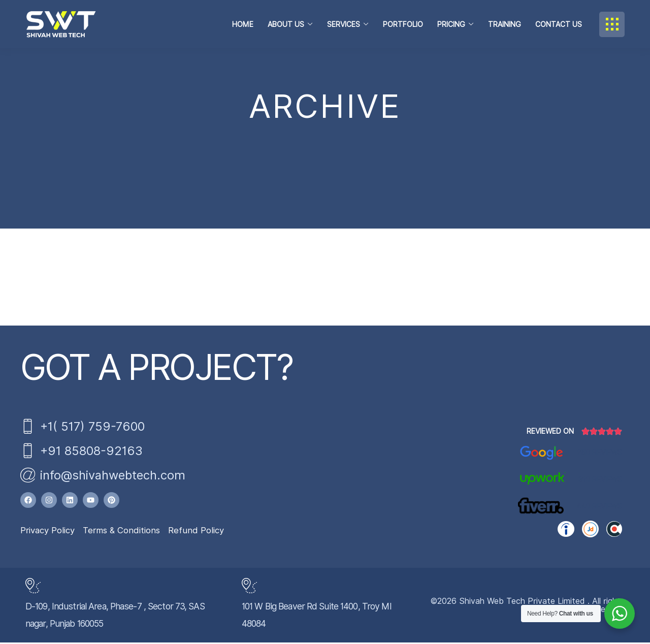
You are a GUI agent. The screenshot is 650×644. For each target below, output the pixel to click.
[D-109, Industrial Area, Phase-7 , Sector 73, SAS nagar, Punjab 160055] (33, 587)
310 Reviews (600, 481)
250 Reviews (599, 454)
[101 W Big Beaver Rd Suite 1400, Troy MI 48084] (249, 587)
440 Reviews (599, 508)
